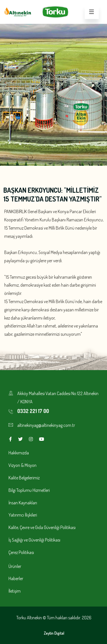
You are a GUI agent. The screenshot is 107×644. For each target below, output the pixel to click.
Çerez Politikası (21, 552)
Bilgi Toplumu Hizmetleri (29, 490)
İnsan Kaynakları (23, 503)
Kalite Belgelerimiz (24, 478)
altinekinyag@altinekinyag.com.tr (46, 425)
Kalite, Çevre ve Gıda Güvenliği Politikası (42, 527)
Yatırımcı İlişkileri (23, 515)
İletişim (15, 591)
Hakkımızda (19, 453)
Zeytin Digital (54, 633)
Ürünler (15, 566)
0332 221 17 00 (33, 411)
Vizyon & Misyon (23, 465)
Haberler (16, 578)
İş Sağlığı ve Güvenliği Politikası (34, 540)
